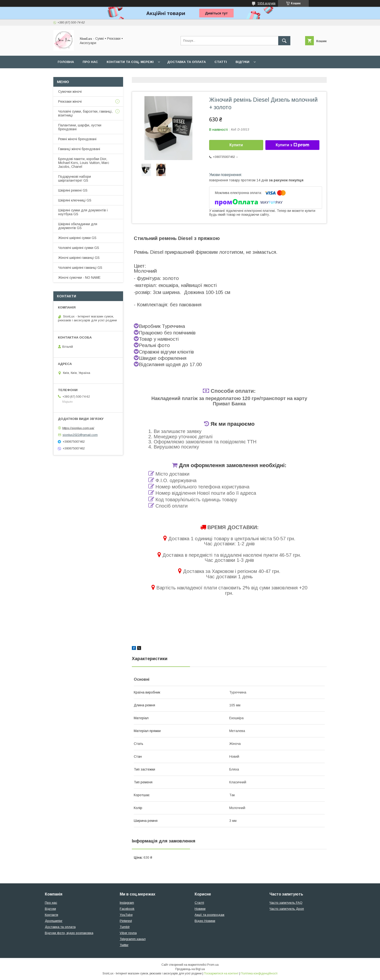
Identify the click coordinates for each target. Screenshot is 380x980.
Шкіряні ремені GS (73, 190)
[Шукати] (284, 41)
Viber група (128, 933)
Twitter (124, 945)
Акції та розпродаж (210, 915)
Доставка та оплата (186, 62)
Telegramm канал (133, 939)
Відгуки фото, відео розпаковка (69, 933)
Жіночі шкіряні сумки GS (77, 238)
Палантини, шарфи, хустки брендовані (80, 127)
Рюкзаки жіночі (70, 101)
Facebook (127, 909)
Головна (66, 62)
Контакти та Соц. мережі (130, 62)
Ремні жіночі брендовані (77, 139)
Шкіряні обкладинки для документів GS (78, 226)
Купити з (292, 145)
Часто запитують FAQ (286, 903)
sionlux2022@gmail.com (80, 435)
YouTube (126, 915)
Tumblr (125, 927)
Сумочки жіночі (70, 92)
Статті (221, 62)
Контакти (51, 915)
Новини (200, 909)
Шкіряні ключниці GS (75, 200)
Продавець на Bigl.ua (190, 969)
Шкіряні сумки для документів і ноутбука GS (83, 212)
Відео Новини (205, 921)
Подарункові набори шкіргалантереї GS (75, 178)
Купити (236, 145)
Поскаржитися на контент (221, 973)
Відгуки (242, 62)
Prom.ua (213, 965)
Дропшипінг (54, 921)
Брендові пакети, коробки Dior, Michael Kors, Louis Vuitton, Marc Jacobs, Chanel (84, 163)
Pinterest (126, 921)
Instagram (127, 903)
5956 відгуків (267, 3)
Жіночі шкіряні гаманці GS (79, 258)
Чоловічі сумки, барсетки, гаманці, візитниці (85, 113)
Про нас (90, 62)
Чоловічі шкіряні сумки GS (79, 248)
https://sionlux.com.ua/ (78, 428)
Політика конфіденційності (259, 973)
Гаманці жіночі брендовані (79, 149)
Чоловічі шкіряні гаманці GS (80, 268)
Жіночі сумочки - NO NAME (79, 278)
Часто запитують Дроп (287, 909)
